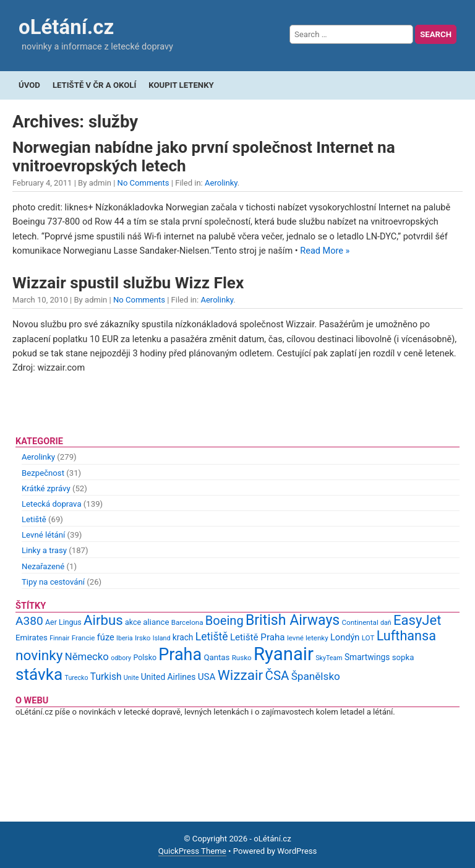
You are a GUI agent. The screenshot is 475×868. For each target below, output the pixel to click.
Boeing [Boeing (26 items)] (225, 621)
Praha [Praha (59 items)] (180, 655)
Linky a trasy (44, 550)
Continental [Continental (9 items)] (360, 622)
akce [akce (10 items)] (133, 622)
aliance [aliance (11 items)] (156, 622)
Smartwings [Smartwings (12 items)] (367, 657)
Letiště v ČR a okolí (94, 85)
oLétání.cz (66, 27)
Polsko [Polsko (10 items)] (145, 657)
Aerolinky (221, 183)
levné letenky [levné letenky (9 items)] (308, 638)
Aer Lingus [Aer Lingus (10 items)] (63, 622)
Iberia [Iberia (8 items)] (125, 638)
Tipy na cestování (53, 582)
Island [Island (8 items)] (162, 638)
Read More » (325, 251)
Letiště (34, 519)
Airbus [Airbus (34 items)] (103, 620)
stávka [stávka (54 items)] (39, 674)
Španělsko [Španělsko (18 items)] (316, 676)
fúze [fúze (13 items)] (106, 637)
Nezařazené (43, 566)
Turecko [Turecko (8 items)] (77, 678)
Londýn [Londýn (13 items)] (345, 637)
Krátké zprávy (46, 488)
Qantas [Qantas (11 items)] (216, 657)
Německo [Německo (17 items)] (87, 656)
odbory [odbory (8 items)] (121, 658)
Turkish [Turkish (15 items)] (106, 677)
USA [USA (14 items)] (207, 677)
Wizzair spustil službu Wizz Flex (128, 283)
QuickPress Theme (192, 851)
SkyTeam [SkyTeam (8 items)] (329, 658)
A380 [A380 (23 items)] (29, 621)
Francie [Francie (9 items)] (83, 638)
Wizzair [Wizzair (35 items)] (241, 675)
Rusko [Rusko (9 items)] (242, 658)
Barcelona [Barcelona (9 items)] (187, 622)
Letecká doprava (52, 504)
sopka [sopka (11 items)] (403, 657)
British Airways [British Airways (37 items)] (293, 620)
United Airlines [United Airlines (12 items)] (169, 677)
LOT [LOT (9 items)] (368, 638)
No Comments (143, 183)
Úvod (29, 85)
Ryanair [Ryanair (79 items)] (284, 654)
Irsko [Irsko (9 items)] (143, 638)
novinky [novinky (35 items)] (39, 655)
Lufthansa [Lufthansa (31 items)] (406, 636)
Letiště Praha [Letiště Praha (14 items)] (258, 637)
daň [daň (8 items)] (386, 623)
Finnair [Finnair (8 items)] (59, 638)
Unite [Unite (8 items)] (131, 678)
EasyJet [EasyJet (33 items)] (417, 620)
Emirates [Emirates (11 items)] (32, 638)
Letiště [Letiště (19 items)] (212, 637)
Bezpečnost (43, 473)
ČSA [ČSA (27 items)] (277, 676)
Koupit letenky (181, 85)
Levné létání (43, 535)
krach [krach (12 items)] (183, 637)
